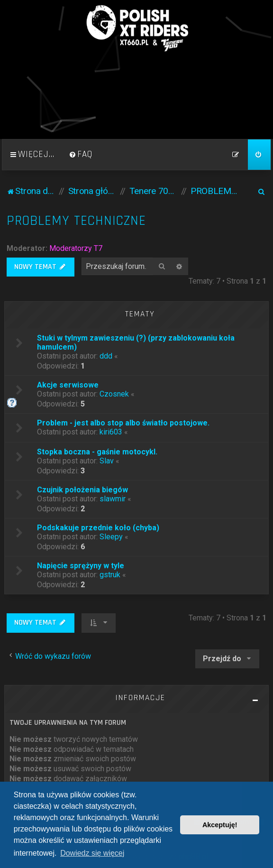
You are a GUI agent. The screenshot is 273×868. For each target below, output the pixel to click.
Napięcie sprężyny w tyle (81, 566)
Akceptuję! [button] (220, 825)
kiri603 (111, 432)
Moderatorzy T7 (76, 248)
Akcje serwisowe (68, 385)
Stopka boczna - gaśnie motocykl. (97, 452)
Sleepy (111, 537)
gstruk (110, 575)
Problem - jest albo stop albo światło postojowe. (123, 423)
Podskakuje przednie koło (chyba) (98, 528)
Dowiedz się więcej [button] (92, 853)
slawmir (113, 499)
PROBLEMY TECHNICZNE (76, 221)
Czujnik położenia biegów (82, 490)
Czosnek (114, 394)
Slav (107, 461)
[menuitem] (81, 155)
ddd (106, 356)
